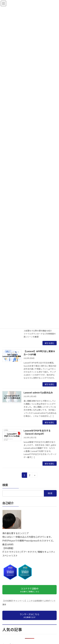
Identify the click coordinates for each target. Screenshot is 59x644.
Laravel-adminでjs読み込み (38, 392)
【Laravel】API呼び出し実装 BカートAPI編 (39, 353)
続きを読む (50, 343)
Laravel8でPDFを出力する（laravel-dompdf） (37, 432)
